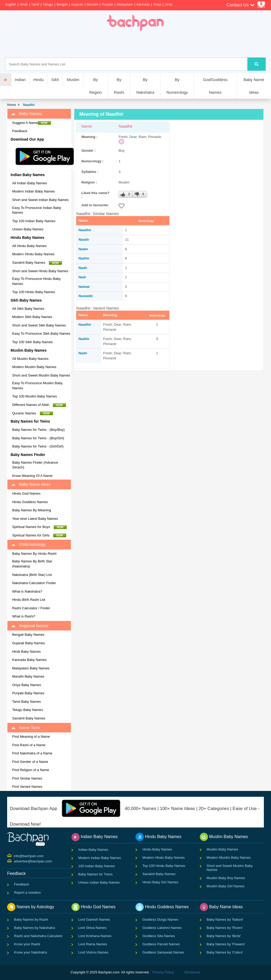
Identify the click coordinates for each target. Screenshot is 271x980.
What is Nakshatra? (27, 591)
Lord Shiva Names (92, 928)
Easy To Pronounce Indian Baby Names (37, 210)
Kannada (143, 4)
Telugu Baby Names (28, 710)
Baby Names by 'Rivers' (225, 928)
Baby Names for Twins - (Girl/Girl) (38, 446)
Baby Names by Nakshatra (35, 928)
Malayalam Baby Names (31, 668)
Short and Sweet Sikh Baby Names (39, 325)
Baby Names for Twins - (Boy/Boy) (38, 430)
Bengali (62, 4)
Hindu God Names (26, 493)
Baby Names (27, 114)
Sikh (55, 80)
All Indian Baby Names (30, 183)
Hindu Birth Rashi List (29, 600)
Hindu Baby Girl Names (160, 882)
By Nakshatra (145, 86)
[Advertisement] (154, 44)
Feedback (20, 131)
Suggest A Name (31, 123)
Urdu (169, 4)
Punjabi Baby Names (28, 693)
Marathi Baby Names (28, 676)
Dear (133, 137)
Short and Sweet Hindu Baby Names (40, 271)
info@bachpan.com (14, 856)
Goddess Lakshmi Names (162, 928)
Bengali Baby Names (28, 635)
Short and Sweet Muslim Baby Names (41, 375)
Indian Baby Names (93, 850)
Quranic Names (33, 413)
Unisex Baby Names (28, 229)
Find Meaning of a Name (31, 737)
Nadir (83, 268)
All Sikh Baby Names (28, 309)
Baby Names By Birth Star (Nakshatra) (32, 564)
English (11, 4)
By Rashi (119, 86)
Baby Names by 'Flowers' (226, 944)
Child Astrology (28, 544)
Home (12, 105)
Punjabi (107, 4)
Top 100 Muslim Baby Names (35, 396)
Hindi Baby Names (26, 652)
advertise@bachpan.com (14, 861)
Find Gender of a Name (30, 762)
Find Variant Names (27, 787)
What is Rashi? (24, 616)
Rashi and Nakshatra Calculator (38, 936)
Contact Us (241, 5)
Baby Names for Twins (96, 874)
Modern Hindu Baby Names (33, 254)
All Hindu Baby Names (29, 246)
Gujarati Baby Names (29, 643)
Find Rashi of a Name (29, 745)
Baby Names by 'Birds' (224, 936)
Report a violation (27, 892)
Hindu (39, 80)
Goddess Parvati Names (161, 944)
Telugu (48, 4)
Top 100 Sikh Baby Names (32, 342)
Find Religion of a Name (31, 770)
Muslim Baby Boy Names (226, 878)
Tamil (35, 4)
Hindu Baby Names (157, 849)
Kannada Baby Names (29, 660)
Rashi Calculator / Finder (31, 608)
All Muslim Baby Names (30, 359)
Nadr (82, 277)
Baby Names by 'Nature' (225, 919)
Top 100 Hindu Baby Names (34, 292)
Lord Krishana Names (95, 936)
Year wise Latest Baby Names (35, 519)
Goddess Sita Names (159, 936)
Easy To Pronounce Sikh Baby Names (41, 334)
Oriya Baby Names (27, 685)
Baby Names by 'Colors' (225, 952)
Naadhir (28, 105)
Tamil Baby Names (26, 702)
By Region (96, 86)
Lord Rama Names (93, 944)
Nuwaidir (86, 296)
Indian (20, 80)
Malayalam (125, 4)
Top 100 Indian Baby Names (34, 221)
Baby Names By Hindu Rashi (34, 554)
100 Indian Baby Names (97, 866)
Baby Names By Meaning (32, 510)
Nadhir (84, 258)
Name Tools (26, 728)
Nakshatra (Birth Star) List (32, 575)
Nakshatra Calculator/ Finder (34, 583)
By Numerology (177, 86)
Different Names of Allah (39, 405)
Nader (83, 249)
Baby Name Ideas (254, 86)
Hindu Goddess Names (30, 502)
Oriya (157, 4)
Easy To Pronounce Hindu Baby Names (36, 281)
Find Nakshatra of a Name (32, 753)
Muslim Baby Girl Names (226, 886)
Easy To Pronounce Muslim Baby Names (37, 386)
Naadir (84, 240)
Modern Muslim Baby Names (34, 367)
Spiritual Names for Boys (40, 527)
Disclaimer (193, 972)
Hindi (24, 4)
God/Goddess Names (215, 86)
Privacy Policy (163, 972)
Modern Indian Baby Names (33, 191)
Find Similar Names (27, 778)
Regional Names (30, 626)
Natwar (84, 287)
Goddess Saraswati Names (163, 952)
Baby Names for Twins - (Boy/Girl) (38, 438)
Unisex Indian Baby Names (99, 882)
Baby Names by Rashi (31, 919)
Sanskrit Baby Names (37, 263)
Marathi (93, 4)
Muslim (73, 80)
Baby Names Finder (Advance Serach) (35, 465)
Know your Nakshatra (30, 952)
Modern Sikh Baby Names (32, 317)
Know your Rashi (27, 944)
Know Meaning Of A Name (32, 476)
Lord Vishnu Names (93, 952)
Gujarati (77, 4)
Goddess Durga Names (160, 919)
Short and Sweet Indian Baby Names (40, 200)
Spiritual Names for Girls (39, 535)
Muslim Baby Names (222, 849)
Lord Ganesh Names (94, 919)
